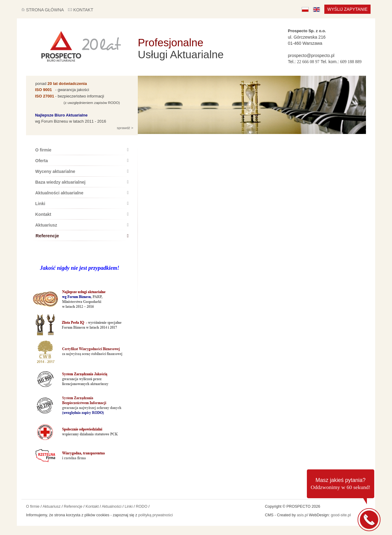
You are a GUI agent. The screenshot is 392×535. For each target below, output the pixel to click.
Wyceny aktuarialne (82, 171)
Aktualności (111, 506)
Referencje (82, 236)
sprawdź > (124, 128)
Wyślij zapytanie (347, 9)
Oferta (82, 161)
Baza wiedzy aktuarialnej (82, 182)
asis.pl (302, 515)
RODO (141, 506)
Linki (82, 204)
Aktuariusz (82, 225)
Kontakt (82, 214)
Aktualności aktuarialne (82, 193)
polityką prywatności (156, 515)
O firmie (82, 150)
